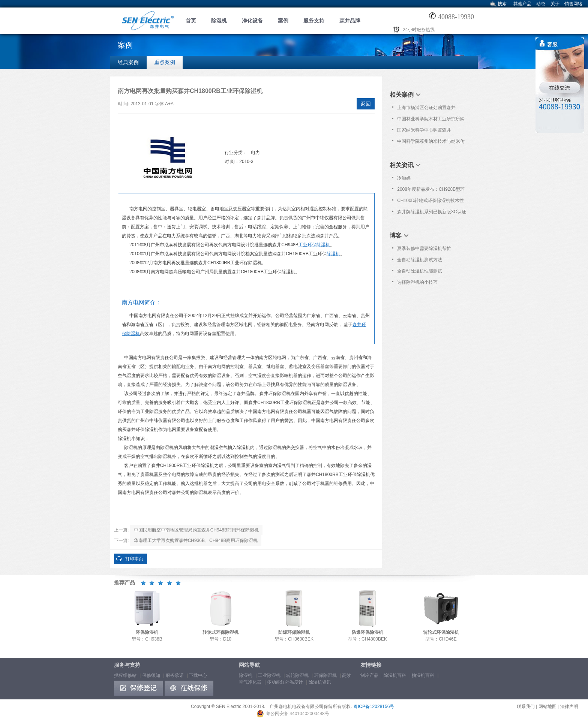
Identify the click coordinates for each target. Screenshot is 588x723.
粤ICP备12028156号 (374, 707)
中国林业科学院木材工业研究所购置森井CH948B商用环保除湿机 (431, 120)
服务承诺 (175, 675)
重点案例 (165, 62)
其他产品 (522, 4)
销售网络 (573, 4)
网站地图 (547, 707)
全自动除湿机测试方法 (420, 260)
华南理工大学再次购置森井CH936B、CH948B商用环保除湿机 (196, 540)
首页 (191, 21)
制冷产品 (369, 675)
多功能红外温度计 (285, 682)
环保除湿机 (325, 675)
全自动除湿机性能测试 (420, 271)
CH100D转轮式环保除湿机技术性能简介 (430, 202)
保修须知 (151, 675)
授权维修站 (125, 675)
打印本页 (134, 559)
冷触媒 (404, 178)
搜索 (502, 4)
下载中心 (198, 675)
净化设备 (252, 21)
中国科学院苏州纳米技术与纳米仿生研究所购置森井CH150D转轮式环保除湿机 (431, 143)
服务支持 (314, 21)
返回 (366, 104)
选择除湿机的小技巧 (417, 282)
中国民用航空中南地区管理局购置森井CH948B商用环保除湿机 (196, 530)
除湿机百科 (395, 675)
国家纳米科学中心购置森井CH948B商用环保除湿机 (424, 132)
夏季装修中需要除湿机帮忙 (424, 248)
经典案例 (128, 62)
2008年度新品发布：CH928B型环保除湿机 (431, 191)
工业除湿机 (269, 675)
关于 (555, 4)
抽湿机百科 (423, 675)
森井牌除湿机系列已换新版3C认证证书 (431, 213)
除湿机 (219, 21)
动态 (541, 4)
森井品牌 (350, 21)
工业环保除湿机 (314, 245)
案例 (283, 21)
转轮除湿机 (297, 675)
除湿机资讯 (320, 682)
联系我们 (526, 707)
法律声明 (569, 707)
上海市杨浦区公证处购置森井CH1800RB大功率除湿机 (426, 109)
